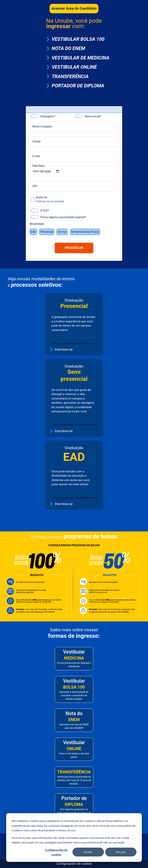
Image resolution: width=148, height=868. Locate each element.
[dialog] (74, 838)
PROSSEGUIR (74, 248)
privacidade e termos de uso (58, 830)
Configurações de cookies (56, 852)
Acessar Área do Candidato (74, 8)
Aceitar (88, 852)
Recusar (121, 852)
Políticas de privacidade (50, 201)
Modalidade (37, 224)
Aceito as (77, 200)
